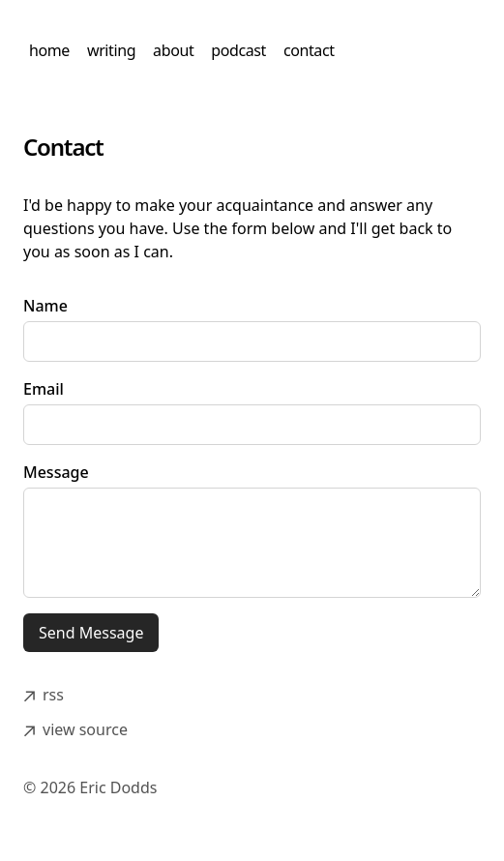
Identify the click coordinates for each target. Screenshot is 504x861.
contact (309, 50)
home (49, 50)
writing (111, 50)
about (173, 50)
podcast (238, 50)
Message (56, 472)
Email (44, 389)
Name (45, 306)
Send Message (91, 633)
